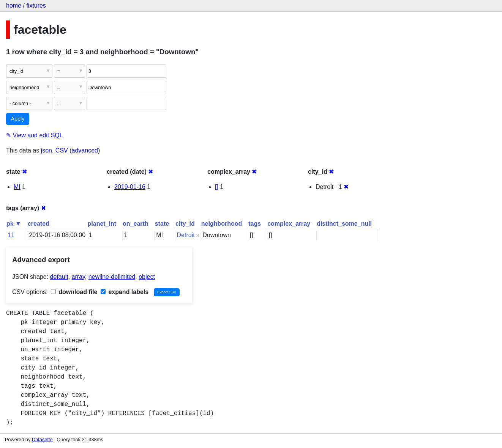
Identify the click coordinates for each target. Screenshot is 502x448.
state (162, 224)
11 (11, 235)
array (78, 277)
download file (74, 292)
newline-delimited (112, 277)
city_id (185, 224)
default (59, 277)
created (39, 224)
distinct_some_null (344, 224)
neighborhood (222, 224)
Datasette (42, 439)
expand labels (125, 292)
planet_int (102, 224)
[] (217, 187)
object (147, 277)
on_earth (136, 224)
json (47, 150)
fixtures (36, 6)
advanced (85, 150)
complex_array (289, 224)
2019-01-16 (130, 187)
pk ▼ (14, 224)
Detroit (186, 235)
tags (255, 224)
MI (17, 187)
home (14, 6)
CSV (62, 150)
